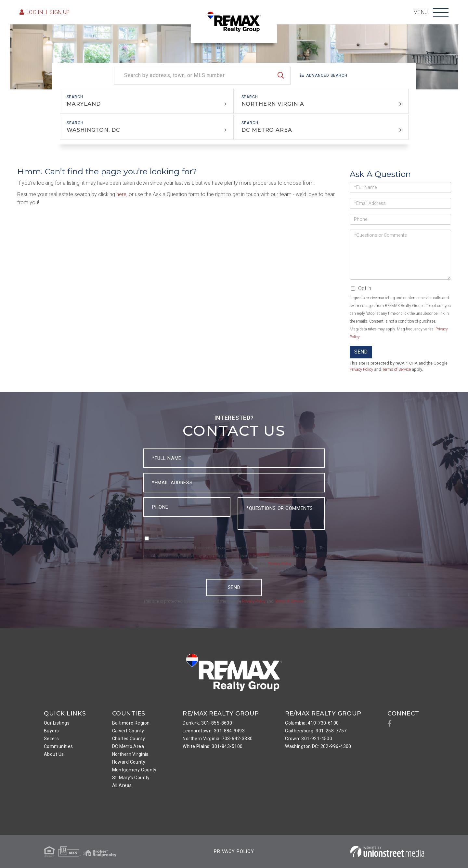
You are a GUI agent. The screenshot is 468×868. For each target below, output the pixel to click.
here (121, 194)
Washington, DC (93, 130)
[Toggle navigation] (441, 12)
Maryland (84, 104)
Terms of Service (396, 369)
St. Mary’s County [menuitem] (131, 778)
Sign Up (60, 12)
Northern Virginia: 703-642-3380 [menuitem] (218, 739)
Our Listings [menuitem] (57, 723)
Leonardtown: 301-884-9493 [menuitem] (214, 731)
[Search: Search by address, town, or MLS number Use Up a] (202, 76)
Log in (35, 12)
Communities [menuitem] (58, 746)
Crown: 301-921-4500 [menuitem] (309, 739)
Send (361, 352)
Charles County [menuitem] (129, 739)
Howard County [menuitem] (129, 762)
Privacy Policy (361, 369)
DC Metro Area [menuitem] (128, 746)
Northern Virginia (273, 104)
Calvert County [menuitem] (128, 731)
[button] (281, 76)
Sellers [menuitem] (51, 739)
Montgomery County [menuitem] (134, 770)
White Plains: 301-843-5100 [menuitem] (213, 746)
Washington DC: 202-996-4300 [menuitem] (318, 746)
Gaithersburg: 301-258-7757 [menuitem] (316, 731)
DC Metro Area (267, 130)
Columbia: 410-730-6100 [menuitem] (312, 723)
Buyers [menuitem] (52, 731)
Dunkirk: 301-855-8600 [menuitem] (207, 723)
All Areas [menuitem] (122, 785)
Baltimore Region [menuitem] (131, 723)
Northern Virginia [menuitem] (130, 754)
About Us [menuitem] (54, 754)
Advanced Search (327, 75)
